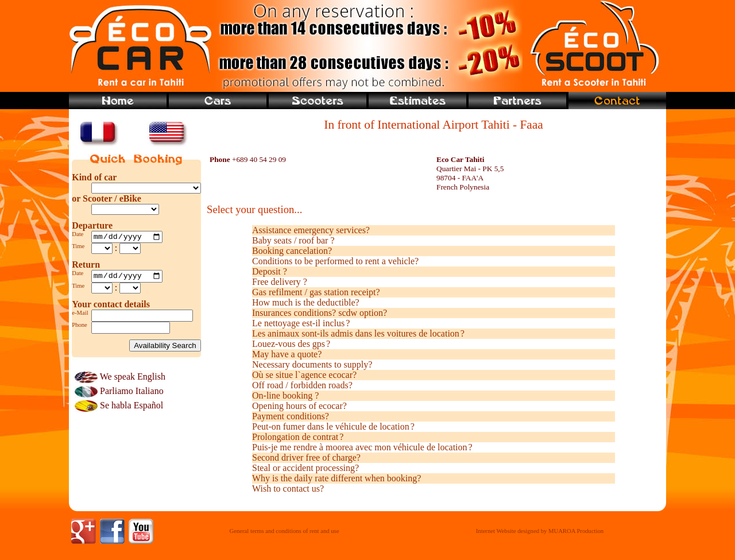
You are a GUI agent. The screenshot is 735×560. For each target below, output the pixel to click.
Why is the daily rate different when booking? (336, 478)
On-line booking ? (285, 395)
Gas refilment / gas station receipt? (316, 292)
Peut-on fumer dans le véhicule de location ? (333, 426)
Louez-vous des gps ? (291, 344)
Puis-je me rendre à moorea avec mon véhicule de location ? (362, 447)
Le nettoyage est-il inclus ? (301, 323)
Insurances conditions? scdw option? (320, 313)
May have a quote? (287, 354)
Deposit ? (270, 271)
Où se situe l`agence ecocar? (304, 375)
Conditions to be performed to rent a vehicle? (335, 261)
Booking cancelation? (292, 251)
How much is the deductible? (306, 302)
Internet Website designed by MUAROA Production (540, 531)
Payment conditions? (291, 416)
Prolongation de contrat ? (298, 437)
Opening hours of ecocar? (299, 406)
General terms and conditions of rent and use (285, 531)
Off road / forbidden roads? (302, 385)
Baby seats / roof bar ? (293, 240)
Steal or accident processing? (305, 468)
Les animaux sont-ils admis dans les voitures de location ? (358, 333)
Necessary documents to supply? (312, 364)
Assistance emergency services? (311, 230)
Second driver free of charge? (306, 457)
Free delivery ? (280, 282)
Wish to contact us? (288, 488)
